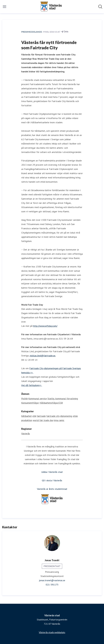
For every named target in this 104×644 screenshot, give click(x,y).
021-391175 (52, 585)
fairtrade (41, 416)
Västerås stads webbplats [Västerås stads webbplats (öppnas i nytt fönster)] (52, 632)
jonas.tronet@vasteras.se (52, 580)
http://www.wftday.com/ (45, 326)
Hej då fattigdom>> (32, 385)
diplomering (66, 416)
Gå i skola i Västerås (52, 480)
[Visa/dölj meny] (5, 7)
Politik (24, 399)
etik (34, 416)
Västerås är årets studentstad (52, 489)
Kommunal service (38, 399)
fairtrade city (53, 416)
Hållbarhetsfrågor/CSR (51, 403)
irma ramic (59, 420)
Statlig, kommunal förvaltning (63, 399)
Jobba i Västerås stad (52, 472)
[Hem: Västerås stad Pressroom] (51, 7)
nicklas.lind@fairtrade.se (43, 356)
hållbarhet (26, 416)
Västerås (26, 434)
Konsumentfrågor (30, 403)
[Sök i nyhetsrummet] (100, 7)
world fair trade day (43, 420)
